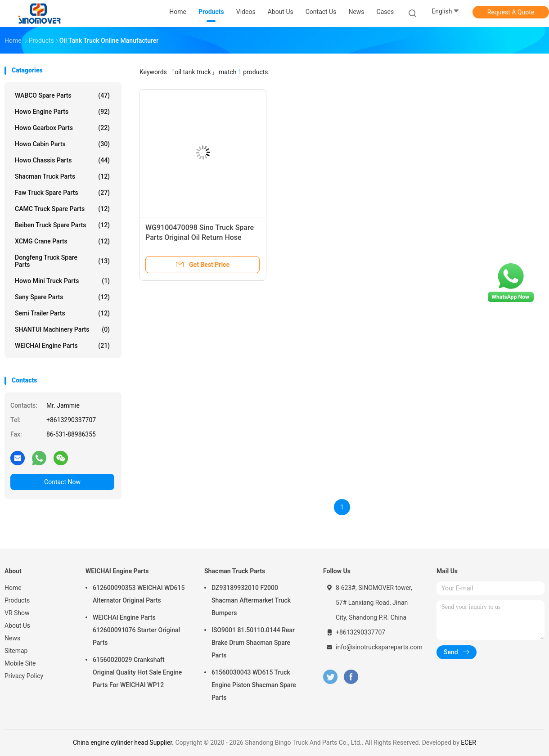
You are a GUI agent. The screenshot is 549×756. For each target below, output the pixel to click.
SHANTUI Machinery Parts (62, 329)
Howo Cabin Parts (62, 144)
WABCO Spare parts (62, 95)
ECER (468, 742)
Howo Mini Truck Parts (62, 281)
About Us (17, 625)
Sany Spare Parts (62, 297)
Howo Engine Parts (62, 112)
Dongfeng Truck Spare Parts (62, 261)
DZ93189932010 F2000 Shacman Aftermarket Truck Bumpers (251, 600)
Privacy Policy (24, 676)
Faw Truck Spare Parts (62, 193)
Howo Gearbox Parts (62, 128)
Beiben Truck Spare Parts (62, 225)
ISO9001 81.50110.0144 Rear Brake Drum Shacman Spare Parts (253, 643)
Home (13, 588)
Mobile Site (20, 663)
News (12, 638)
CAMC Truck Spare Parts (62, 209)
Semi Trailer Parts (62, 313)
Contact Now (62, 482)
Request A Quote (511, 12)
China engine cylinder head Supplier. (124, 742)
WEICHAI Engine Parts (62, 346)
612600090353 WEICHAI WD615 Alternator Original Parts (139, 594)
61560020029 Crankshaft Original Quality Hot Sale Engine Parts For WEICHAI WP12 (137, 672)
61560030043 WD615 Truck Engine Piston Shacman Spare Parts (254, 685)
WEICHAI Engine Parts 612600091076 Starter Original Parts (136, 630)
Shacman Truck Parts (62, 176)
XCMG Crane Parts (62, 241)
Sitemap (16, 651)
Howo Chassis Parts (62, 160)
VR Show (17, 613)
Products (17, 600)
